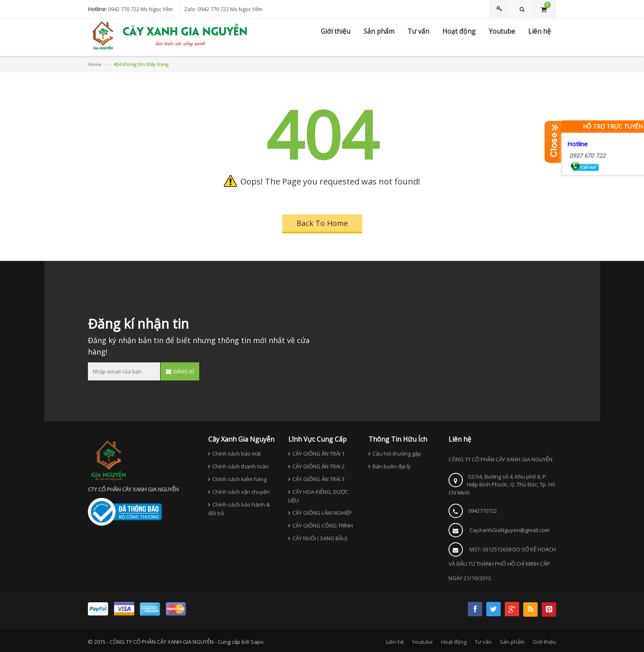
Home (95, 64)
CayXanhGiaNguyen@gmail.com (509, 530)
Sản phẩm (512, 642)
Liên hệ (395, 642)
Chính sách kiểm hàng (239, 479)
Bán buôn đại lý (392, 466)
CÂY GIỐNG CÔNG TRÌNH (323, 525)
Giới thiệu (544, 642)
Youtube (422, 642)
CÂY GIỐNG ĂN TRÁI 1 (319, 454)
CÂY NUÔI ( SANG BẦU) (320, 538)
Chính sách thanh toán (240, 466)
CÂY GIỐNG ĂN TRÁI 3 (319, 479)
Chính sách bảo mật (237, 454)
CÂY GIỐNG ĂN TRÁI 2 (319, 466)
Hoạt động (454, 642)
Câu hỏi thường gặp (397, 454)
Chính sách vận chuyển (241, 492)
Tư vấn (483, 642)
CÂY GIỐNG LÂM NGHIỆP (322, 513)
